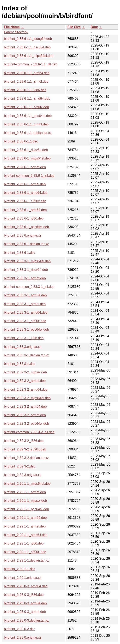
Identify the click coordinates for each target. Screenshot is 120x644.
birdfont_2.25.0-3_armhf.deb (25, 612)
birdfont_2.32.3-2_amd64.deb (26, 389)
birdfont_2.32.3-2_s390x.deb (25, 449)
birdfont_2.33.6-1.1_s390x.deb (26, 107)
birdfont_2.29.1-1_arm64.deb (25, 518)
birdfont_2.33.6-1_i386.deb (24, 218)
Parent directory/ (16, 32)
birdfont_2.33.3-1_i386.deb (24, 338)
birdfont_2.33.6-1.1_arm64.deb (27, 73)
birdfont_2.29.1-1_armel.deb (25, 526)
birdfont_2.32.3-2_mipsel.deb (25, 372)
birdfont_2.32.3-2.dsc (19, 466)
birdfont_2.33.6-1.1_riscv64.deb (27, 47)
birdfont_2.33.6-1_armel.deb (25, 184)
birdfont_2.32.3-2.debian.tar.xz (26, 458)
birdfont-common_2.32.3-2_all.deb (29, 432)
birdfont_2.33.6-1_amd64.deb (26, 193)
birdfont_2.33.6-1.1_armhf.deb (26, 124)
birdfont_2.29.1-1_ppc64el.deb (26, 509)
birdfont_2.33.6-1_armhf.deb (25, 167)
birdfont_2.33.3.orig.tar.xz (23, 347)
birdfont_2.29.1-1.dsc (19, 569)
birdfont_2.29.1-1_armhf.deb (25, 492)
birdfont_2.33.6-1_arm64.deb (25, 210)
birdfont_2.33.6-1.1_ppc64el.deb (28, 116)
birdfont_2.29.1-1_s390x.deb (25, 552)
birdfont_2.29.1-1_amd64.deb (26, 535)
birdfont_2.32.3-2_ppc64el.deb (26, 424)
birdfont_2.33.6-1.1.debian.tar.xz (28, 133)
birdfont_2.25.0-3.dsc (19, 629)
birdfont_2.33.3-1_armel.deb (25, 304)
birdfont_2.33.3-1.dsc (19, 364)
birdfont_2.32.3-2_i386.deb (24, 441)
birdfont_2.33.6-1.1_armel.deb (26, 82)
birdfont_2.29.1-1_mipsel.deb (25, 501)
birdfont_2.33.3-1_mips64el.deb (27, 261)
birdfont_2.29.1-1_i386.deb (24, 543)
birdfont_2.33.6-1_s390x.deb (25, 201)
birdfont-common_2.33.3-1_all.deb (29, 287)
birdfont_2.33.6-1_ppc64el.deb (26, 227)
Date (94, 27)
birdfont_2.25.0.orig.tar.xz (23, 637)
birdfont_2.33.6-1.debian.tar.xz (26, 244)
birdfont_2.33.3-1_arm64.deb (25, 295)
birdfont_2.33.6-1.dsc (19, 253)
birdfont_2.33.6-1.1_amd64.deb (27, 99)
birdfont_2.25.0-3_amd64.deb (26, 586)
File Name (12, 27)
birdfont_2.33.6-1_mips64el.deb (27, 158)
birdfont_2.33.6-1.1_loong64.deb (28, 39)
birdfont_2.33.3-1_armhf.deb (25, 278)
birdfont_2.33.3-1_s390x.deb (25, 321)
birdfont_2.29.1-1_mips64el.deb (27, 484)
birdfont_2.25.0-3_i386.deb (24, 595)
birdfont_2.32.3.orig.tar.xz (23, 475)
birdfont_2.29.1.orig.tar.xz (23, 578)
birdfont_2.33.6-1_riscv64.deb (26, 150)
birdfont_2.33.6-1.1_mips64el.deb (29, 56)
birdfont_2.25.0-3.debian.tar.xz (26, 620)
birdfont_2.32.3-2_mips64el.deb (27, 398)
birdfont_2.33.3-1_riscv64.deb (26, 270)
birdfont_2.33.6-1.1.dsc (21, 141)
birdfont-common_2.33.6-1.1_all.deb (31, 64)
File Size (74, 27)
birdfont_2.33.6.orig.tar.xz (23, 235)
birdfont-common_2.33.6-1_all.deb (29, 176)
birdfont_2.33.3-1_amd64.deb (26, 312)
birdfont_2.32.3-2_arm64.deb (25, 407)
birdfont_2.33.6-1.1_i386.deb (25, 90)
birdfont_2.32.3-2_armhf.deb (25, 415)
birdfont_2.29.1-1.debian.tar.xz (26, 560)
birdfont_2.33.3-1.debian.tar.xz (26, 355)
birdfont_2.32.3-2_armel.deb (25, 381)
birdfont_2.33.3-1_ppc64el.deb (26, 329)
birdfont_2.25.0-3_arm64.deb (25, 603)
